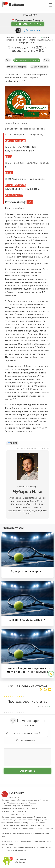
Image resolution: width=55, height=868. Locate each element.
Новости (45, 37)
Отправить (27, 771)
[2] (7, 695)
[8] (19, 695)
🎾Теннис (12, 443)
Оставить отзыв (26, 740)
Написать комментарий (26, 733)
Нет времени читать (27, 24)
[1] (4, 695)
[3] (9, 695)
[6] (15, 695)
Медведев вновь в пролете (27, 571)
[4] (11, 695)
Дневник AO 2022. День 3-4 (27, 620)
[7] (17, 695)
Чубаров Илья (31, 30)
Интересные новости (16, 40)
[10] (24, 695)
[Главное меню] (51, 4)
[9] (21, 695)
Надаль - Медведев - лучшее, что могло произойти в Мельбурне (28, 670)
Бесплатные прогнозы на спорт (22, 37)
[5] (13, 695)
